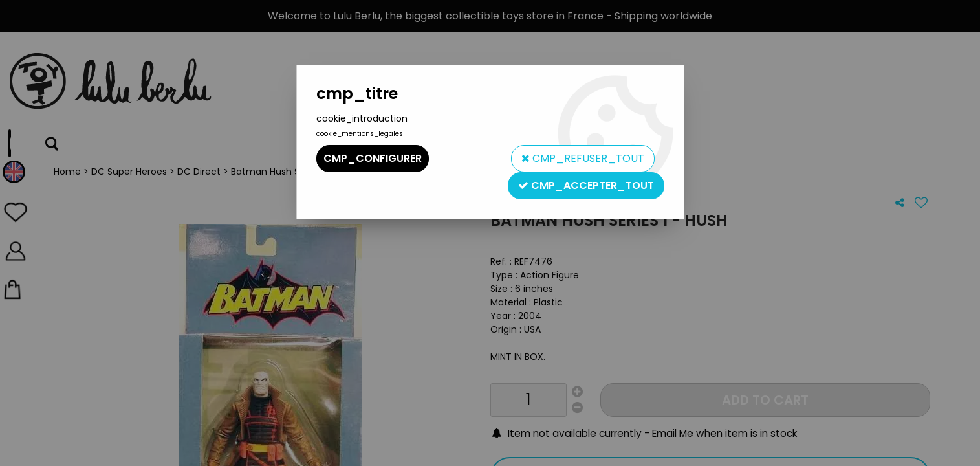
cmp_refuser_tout (583, 158)
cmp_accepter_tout (586, 185)
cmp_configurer (373, 158)
